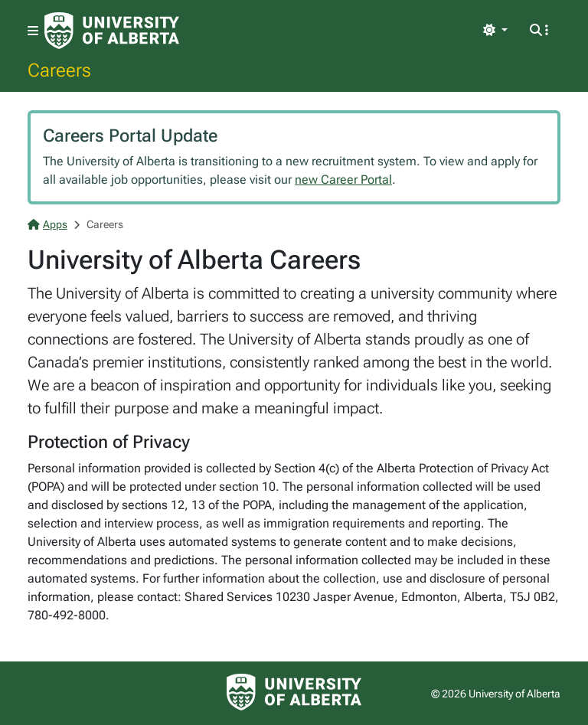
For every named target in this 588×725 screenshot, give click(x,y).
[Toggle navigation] (33, 31)
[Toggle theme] (495, 31)
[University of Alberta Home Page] (112, 31)
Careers (59, 70)
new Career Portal (343, 180)
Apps (47, 224)
